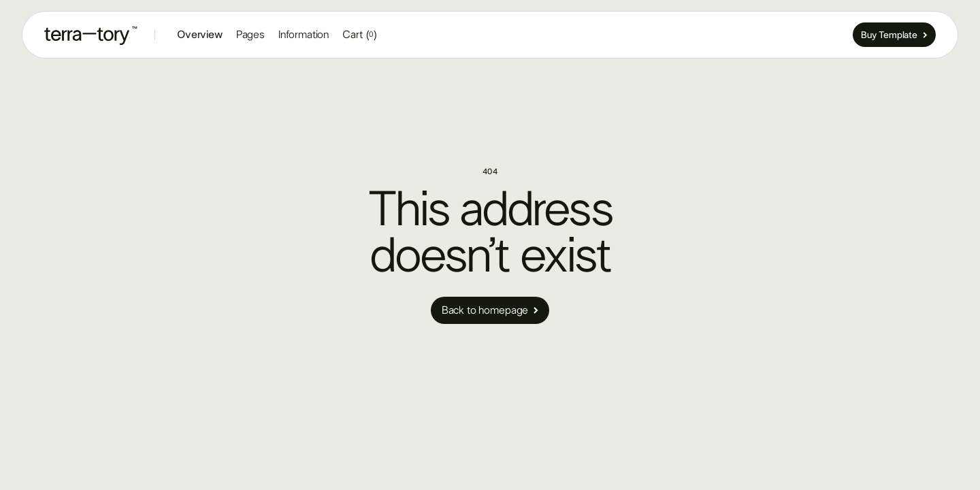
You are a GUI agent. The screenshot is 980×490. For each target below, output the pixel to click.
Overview (200, 35)
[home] (91, 35)
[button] (250, 35)
